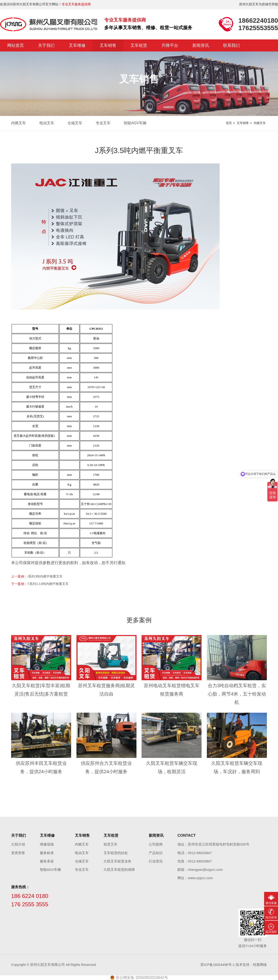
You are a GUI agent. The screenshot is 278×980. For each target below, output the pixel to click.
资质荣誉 (18, 853)
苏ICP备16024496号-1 (218, 965)
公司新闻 (156, 844)
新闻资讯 (201, 45)
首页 (229, 123)
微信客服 (271, 903)
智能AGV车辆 (135, 123)
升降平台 (170, 45)
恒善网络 (260, 965)
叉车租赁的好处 (116, 853)
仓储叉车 (75, 123)
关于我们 (46, 45)
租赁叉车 (111, 844)
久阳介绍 (18, 844)
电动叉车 (47, 123)
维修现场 (47, 844)
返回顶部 (271, 932)
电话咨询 (271, 917)
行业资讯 (156, 861)
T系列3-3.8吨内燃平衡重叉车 (48, 584)
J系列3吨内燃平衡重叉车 (45, 576)
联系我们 (231, 45)
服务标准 (47, 853)
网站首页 (16, 45)
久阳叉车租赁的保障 (119, 870)
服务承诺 (47, 861)
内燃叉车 (19, 123)
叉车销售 (108, 45)
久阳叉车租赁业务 (117, 861)
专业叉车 (103, 123)
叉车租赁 (139, 45)
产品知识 (156, 853)
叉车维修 (77, 45)
